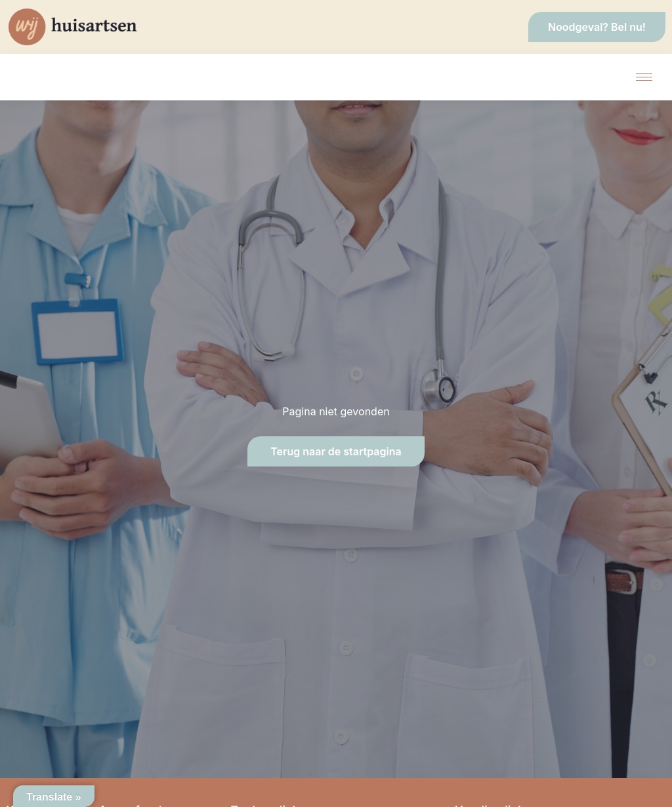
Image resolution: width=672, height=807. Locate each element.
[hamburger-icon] (644, 77)
